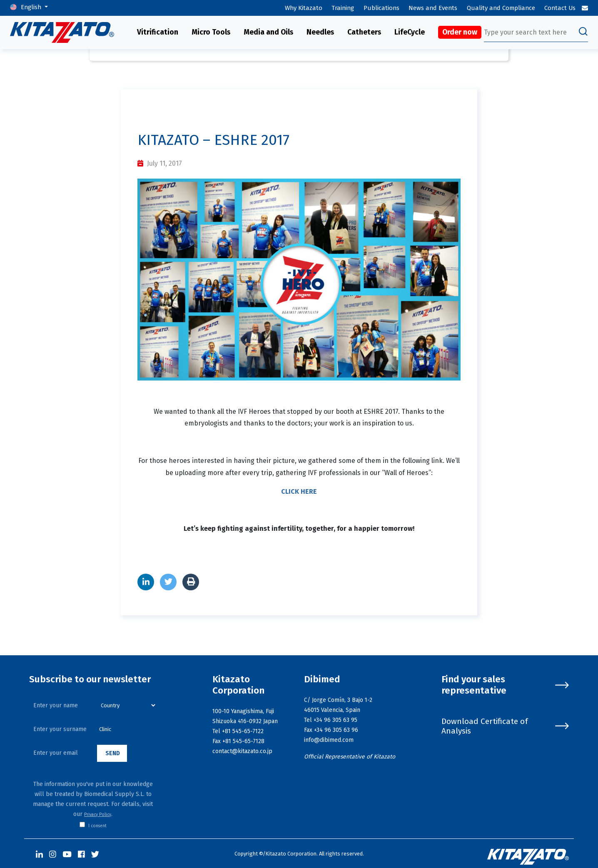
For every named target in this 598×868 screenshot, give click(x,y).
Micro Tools (211, 32)
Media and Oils (268, 32)
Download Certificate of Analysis (505, 726)
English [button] (32, 7)
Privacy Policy (98, 815)
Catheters (364, 32)
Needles (320, 32)
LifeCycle (410, 32)
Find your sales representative (505, 685)
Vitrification (158, 32)
